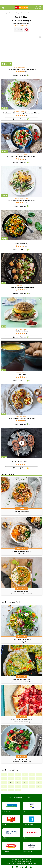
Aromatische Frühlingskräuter (21, 639)
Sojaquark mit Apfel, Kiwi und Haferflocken (21, 69)
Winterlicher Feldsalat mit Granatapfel (22, 287)
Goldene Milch (21, 375)
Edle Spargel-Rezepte (21, 759)
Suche (36, 8)
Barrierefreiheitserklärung (16, 863)
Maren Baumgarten (21, 26)
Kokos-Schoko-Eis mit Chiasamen (22, 462)
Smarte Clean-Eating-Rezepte (22, 551)
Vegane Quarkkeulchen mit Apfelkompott (21, 418)
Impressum (16, 859)
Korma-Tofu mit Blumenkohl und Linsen (21, 200)
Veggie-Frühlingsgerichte (22, 679)
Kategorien (32, 863)
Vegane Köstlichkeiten (21, 591)
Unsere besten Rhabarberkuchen (22, 719)
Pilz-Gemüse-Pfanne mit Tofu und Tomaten (22, 156)
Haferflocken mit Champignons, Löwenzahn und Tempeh (22, 113)
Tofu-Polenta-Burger (21, 331)
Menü (3, 8)
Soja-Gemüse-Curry (21, 244)
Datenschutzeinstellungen (21, 861)
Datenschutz (26, 859)
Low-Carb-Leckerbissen (22, 512)
